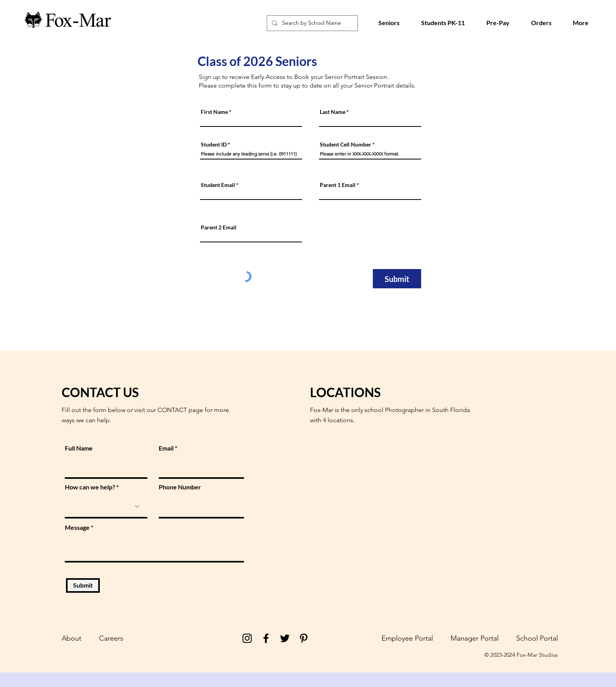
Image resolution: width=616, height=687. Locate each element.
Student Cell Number (346, 145)
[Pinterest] (304, 638)
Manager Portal (475, 638)
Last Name (333, 112)
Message (77, 528)
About (71, 638)
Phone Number (180, 487)
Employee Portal (407, 638)
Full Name (79, 448)
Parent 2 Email (219, 227)
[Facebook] (266, 638)
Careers (111, 638)
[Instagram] (247, 638)
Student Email (218, 185)
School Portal (537, 638)
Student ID (214, 145)
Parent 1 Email (338, 185)
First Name (214, 112)
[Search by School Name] (312, 23)
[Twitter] (285, 638)
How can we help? (90, 487)
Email (166, 448)
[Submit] (397, 279)
